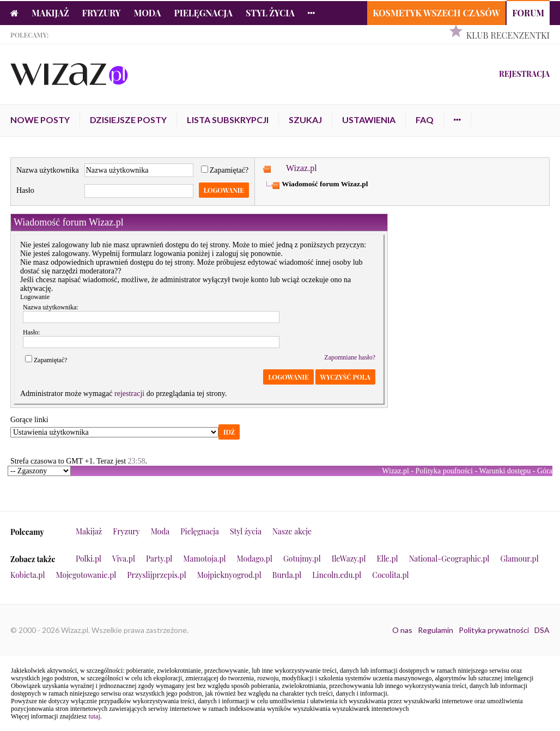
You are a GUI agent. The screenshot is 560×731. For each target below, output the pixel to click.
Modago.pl (255, 559)
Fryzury (102, 13)
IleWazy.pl (349, 559)
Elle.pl (387, 559)
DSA (542, 630)
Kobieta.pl (28, 575)
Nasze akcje (292, 531)
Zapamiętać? (225, 170)
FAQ (425, 120)
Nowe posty (40, 120)
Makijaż (50, 13)
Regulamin (436, 630)
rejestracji (129, 394)
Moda (148, 13)
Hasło (25, 190)
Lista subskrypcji (228, 120)
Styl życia (270, 13)
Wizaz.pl (302, 168)
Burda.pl (287, 575)
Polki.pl (89, 559)
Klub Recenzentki (508, 35)
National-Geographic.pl (449, 559)
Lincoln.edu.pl (337, 575)
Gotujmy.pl (302, 559)
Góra (545, 471)
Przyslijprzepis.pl (156, 575)
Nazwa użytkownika (48, 170)
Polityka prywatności (494, 630)
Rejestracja (524, 74)
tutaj (94, 716)
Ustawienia (369, 120)
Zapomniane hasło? (350, 357)
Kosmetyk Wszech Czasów (436, 13)
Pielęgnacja (203, 13)
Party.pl (159, 559)
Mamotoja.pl (204, 559)
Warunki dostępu (505, 471)
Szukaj (305, 120)
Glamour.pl (519, 559)
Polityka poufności (444, 471)
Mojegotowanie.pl (86, 575)
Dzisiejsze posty (128, 120)
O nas (402, 630)
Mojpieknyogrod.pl (229, 575)
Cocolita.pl (390, 575)
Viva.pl (124, 559)
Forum (528, 13)
